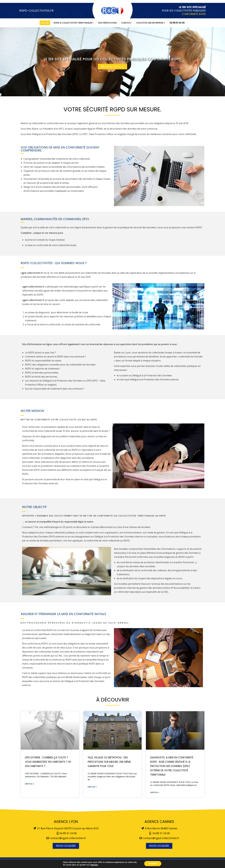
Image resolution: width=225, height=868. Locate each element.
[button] (113, 67)
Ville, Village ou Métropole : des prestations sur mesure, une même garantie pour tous (109, 762)
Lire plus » (29, 784)
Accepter (153, 863)
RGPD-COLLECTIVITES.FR (36, 11)
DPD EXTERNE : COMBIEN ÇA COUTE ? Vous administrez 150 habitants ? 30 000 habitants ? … (48, 762)
